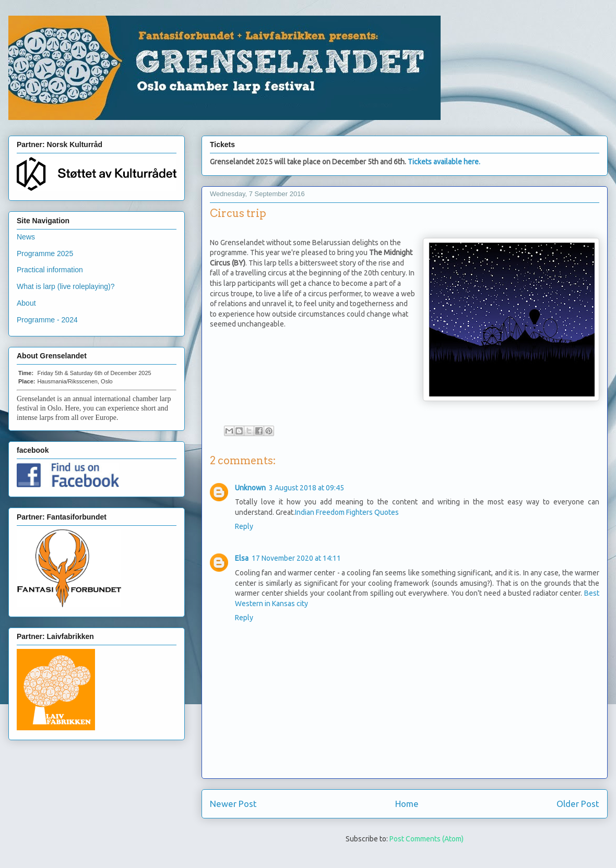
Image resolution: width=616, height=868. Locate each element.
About (26, 303)
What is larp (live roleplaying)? (66, 286)
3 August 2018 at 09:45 (306, 488)
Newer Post (233, 804)
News (26, 237)
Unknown (250, 488)
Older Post (578, 804)
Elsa (242, 558)
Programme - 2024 (47, 320)
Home (407, 804)
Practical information (50, 270)
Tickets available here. (444, 162)
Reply (244, 526)
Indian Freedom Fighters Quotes (347, 512)
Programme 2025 (45, 254)
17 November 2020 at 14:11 (296, 558)
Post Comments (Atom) (427, 839)
